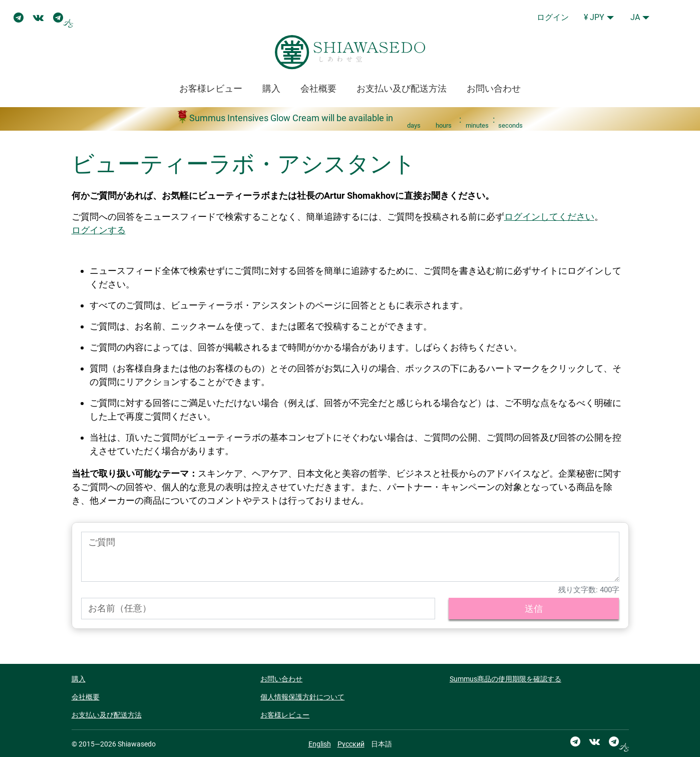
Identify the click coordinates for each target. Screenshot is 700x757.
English (320, 744)
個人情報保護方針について (302, 697)
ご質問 (102, 542)
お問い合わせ (494, 88)
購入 (271, 88)
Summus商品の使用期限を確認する (505, 679)
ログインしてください (549, 217)
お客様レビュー (211, 88)
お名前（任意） (120, 608)
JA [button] (635, 17)
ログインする (99, 230)
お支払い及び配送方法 (402, 88)
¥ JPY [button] (594, 17)
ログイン (553, 17)
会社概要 (318, 88)
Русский (351, 744)
